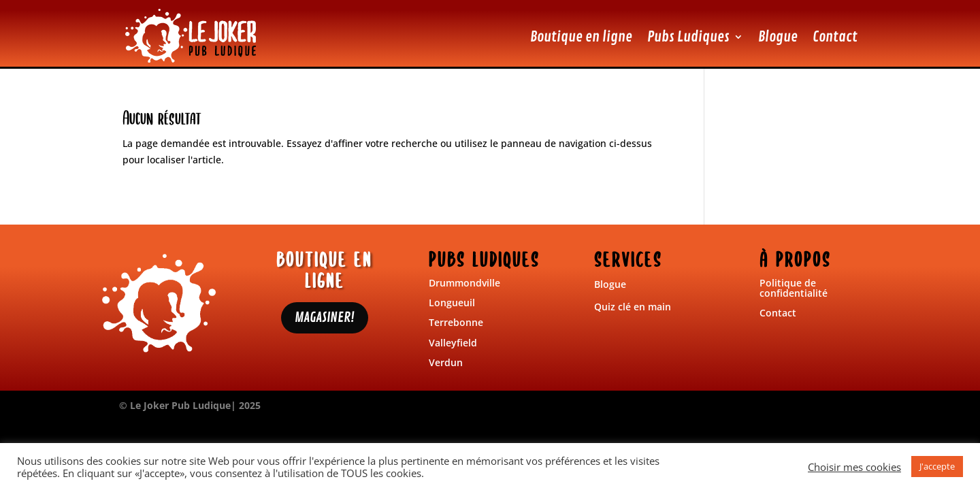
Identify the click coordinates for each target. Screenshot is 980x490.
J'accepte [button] (937, 466)
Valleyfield (453, 343)
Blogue (778, 37)
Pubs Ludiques (688, 37)
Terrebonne (456, 322)
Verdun (446, 362)
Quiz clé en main (633, 307)
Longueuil (452, 303)
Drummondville (464, 283)
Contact (835, 37)
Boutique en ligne (581, 37)
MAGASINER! (325, 317)
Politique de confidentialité (794, 288)
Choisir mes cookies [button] (854, 467)
